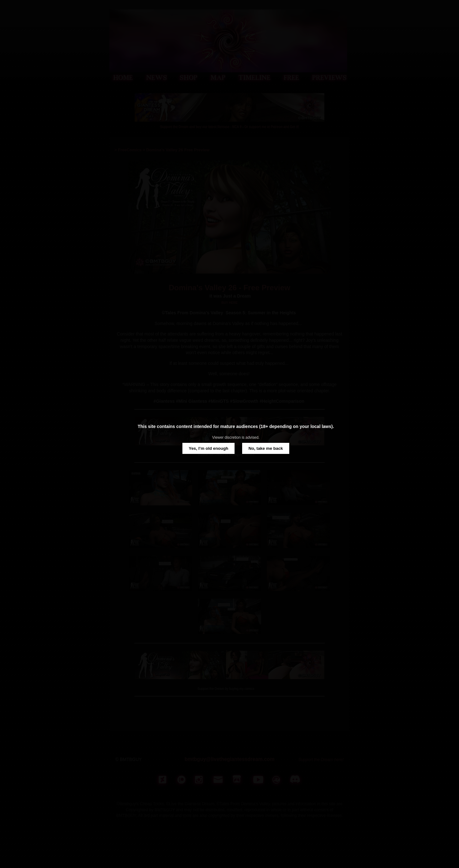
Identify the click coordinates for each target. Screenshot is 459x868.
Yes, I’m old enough (208, 448)
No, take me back (266, 448)
